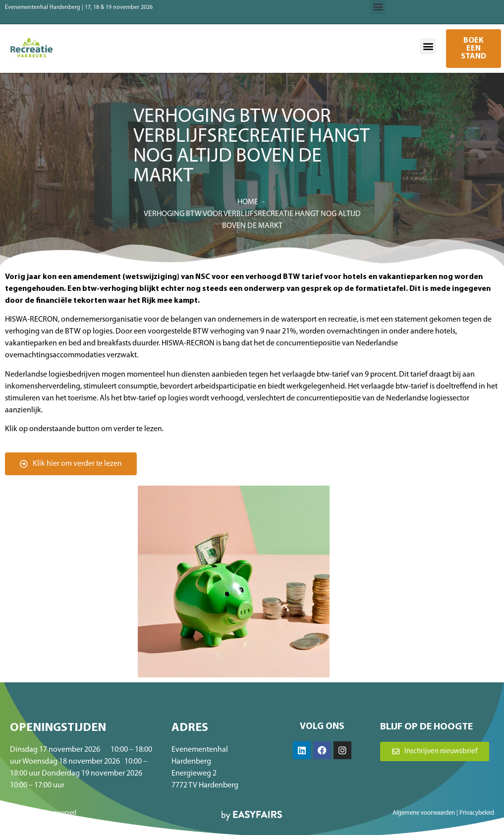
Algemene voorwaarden (424, 813)
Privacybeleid (477, 813)
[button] (428, 46)
